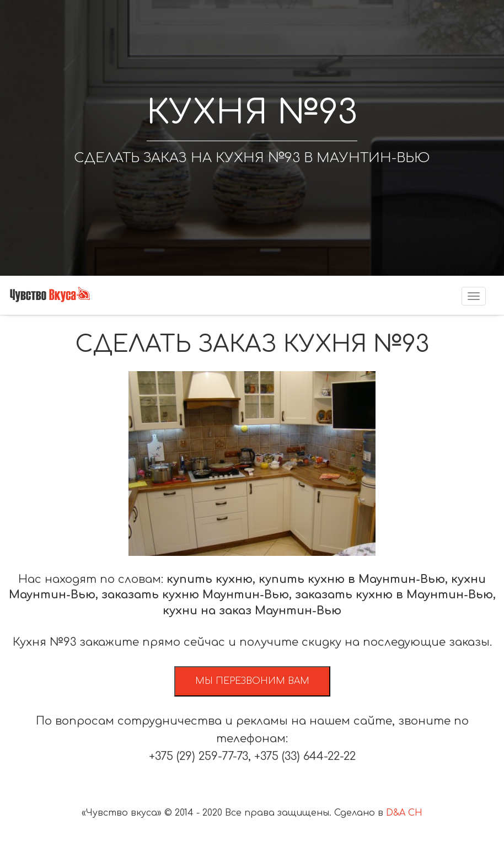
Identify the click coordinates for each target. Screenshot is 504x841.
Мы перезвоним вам (252, 681)
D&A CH (404, 813)
